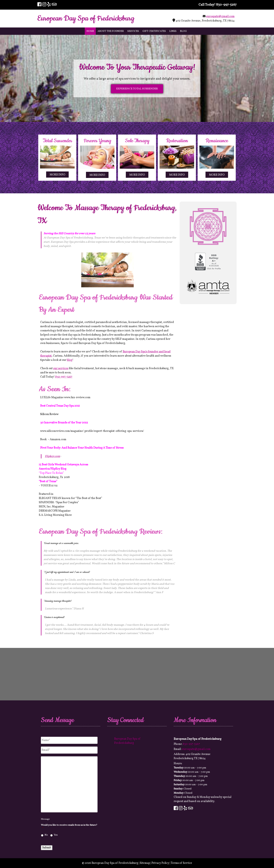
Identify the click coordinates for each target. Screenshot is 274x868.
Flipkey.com (53, 456)
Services (133, 31)
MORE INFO (57, 175)
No (46, 835)
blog (70, 360)
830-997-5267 (226, 5)
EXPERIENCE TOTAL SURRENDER (137, 89)
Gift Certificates (154, 31)
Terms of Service (181, 863)
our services (61, 368)
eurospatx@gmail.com (220, 16)
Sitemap (145, 863)
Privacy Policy (160, 863)
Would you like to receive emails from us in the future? (69, 827)
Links (173, 31)
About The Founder (111, 31)
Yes (56, 835)
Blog (183, 31)
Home (90, 31)
